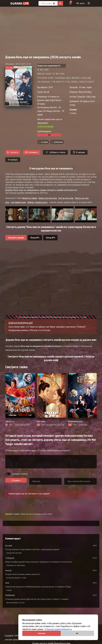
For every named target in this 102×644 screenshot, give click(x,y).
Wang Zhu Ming (85, 92)
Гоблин (9, 590)
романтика (58, 142)
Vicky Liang (91, 97)
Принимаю (42, 633)
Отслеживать (32, 152)
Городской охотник (14, 553)
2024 (50, 87)
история (44, 142)
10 (30, 110)
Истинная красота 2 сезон (16, 578)
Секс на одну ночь (66, 198)
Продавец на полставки (16, 565)
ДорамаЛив (9, 514)
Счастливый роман (18, 202)
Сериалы (17, 514)
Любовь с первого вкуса (37, 202)
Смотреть (13, 152)
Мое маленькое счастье (15, 603)
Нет (77, 633)
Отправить (16, 480)
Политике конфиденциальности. (59, 629)
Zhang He (81, 97)
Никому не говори (30, 198)
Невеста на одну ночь (48, 198)
